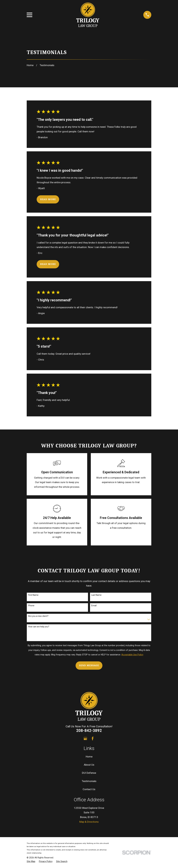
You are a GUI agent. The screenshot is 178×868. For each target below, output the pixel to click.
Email (94, 606)
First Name (33, 595)
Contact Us (89, 789)
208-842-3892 (89, 731)
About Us (89, 765)
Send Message (89, 665)
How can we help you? (39, 627)
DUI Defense (89, 773)
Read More (48, 199)
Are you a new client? (38, 616)
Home (89, 757)
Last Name (96, 595)
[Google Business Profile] (85, 738)
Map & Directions (89, 822)
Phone (31, 606)
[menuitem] (31, 862)
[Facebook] (93, 738)
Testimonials (89, 781)
